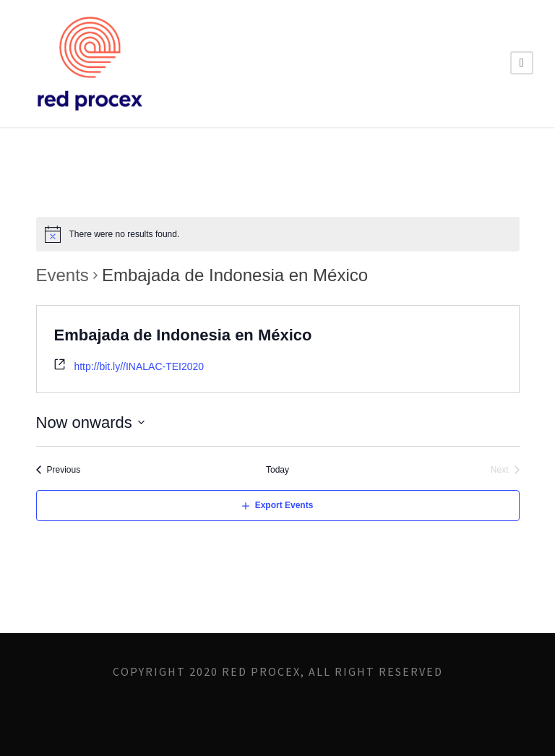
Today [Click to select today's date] (277, 470)
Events (63, 275)
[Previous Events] (59, 470)
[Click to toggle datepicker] (91, 422)
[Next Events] (505, 470)
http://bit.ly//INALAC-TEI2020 (139, 366)
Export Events (284, 505)
